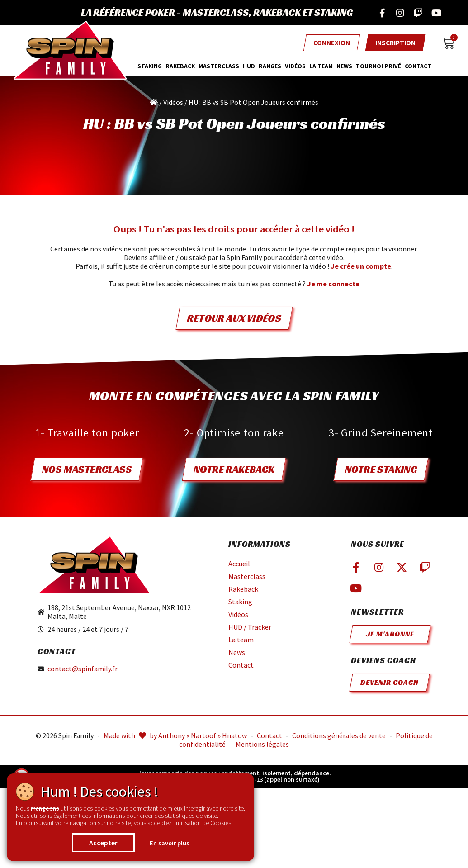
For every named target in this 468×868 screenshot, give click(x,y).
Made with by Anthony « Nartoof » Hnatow (175, 735)
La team (321, 66)
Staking (150, 66)
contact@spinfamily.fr (83, 669)
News (344, 66)
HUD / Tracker (250, 627)
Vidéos (295, 66)
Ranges (270, 66)
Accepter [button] (103, 843)
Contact (418, 66)
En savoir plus (170, 843)
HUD (249, 66)
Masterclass (247, 576)
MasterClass (219, 66)
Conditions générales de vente (339, 735)
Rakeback (180, 66)
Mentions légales (262, 744)
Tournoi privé (378, 66)
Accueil (239, 564)
